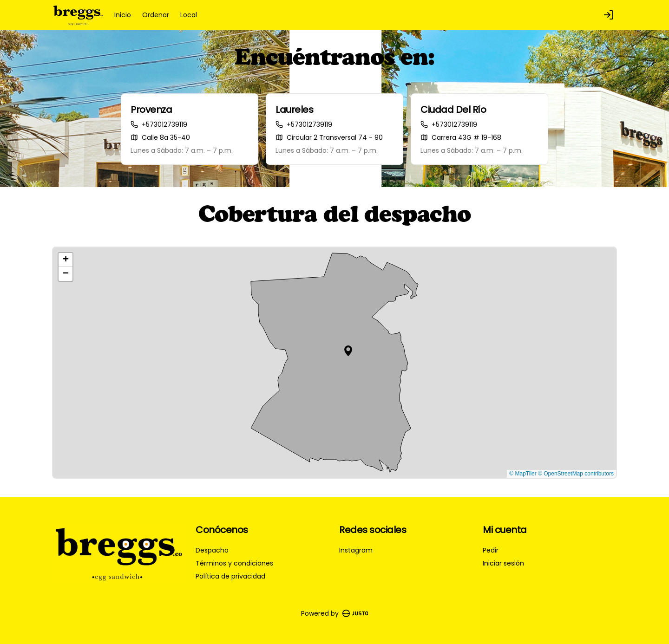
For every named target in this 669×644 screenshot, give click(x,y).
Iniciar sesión (503, 563)
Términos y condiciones (234, 563)
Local (189, 15)
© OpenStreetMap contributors (576, 474)
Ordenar (156, 15)
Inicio (123, 15)
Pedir (491, 550)
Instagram (356, 550)
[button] (348, 351)
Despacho (212, 550)
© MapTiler (523, 474)
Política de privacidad (230, 576)
